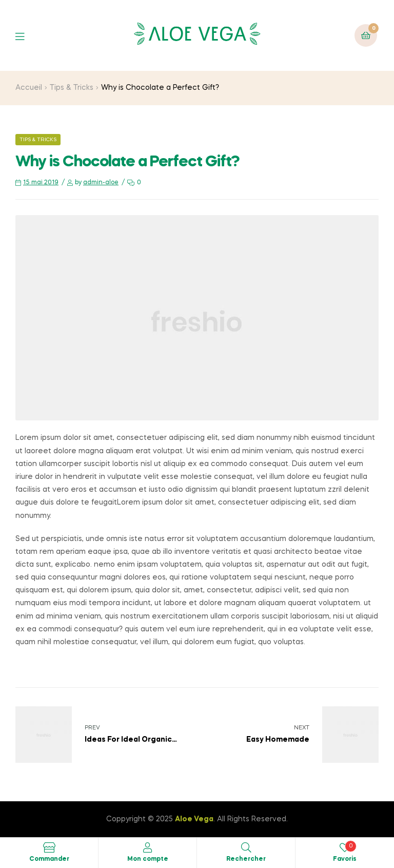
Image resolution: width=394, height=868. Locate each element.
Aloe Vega (194, 819)
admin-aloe (101, 183)
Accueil (29, 88)
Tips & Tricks (72, 88)
